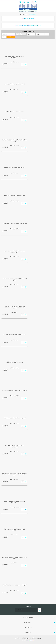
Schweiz (25, 15)
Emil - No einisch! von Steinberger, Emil (14, 84)
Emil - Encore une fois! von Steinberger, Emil (14, 334)
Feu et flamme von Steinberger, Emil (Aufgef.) (14, 390)
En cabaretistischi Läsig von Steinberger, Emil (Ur (14, 474)
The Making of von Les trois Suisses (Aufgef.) (14, 585)
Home (21, 15)
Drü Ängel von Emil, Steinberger (14, 362)
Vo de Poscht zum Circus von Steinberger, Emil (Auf (14, 279)
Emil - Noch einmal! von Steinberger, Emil (14, 418)
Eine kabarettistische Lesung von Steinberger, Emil (14, 558)
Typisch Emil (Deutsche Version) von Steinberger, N (14, 446)
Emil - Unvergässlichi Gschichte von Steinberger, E (14, 57)
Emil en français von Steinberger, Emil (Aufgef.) (14, 223)
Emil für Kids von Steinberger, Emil (14, 112)
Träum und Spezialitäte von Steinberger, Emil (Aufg (14, 140)
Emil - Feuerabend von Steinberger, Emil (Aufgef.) (14, 530)
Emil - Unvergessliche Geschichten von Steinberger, (14, 252)
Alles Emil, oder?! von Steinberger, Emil (14, 195)
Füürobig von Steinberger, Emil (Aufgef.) (14, 168)
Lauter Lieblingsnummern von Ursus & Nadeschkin (14, 502)
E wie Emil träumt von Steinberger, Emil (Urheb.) (14, 307)
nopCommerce (31, 640)
